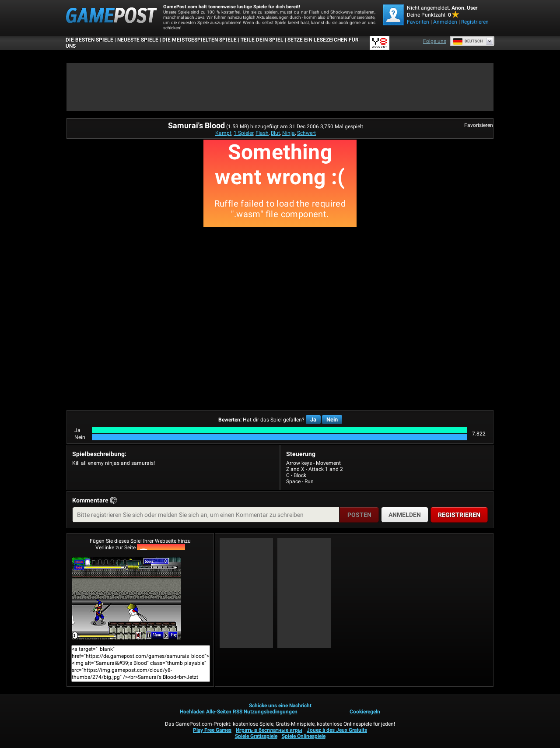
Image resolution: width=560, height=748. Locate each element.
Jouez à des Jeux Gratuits (337, 730)
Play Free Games (212, 730)
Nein (332, 420)
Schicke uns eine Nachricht (280, 706)
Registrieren (475, 22)
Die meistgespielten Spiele (199, 40)
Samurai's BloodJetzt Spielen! (126, 598)
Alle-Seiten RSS (224, 712)
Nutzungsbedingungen (271, 712)
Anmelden (445, 22)
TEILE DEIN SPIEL (262, 40)
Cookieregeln (365, 712)
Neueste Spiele (138, 40)
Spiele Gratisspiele (256, 736)
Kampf (223, 133)
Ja (313, 420)
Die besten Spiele (89, 40)
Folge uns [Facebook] (435, 41)
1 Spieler (243, 133)
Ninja (289, 133)
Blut (275, 133)
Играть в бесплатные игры (269, 730)
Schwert (306, 133)
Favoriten (418, 22)
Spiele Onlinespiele (304, 736)
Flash (262, 133)
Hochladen (192, 712)
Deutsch (468, 41)
